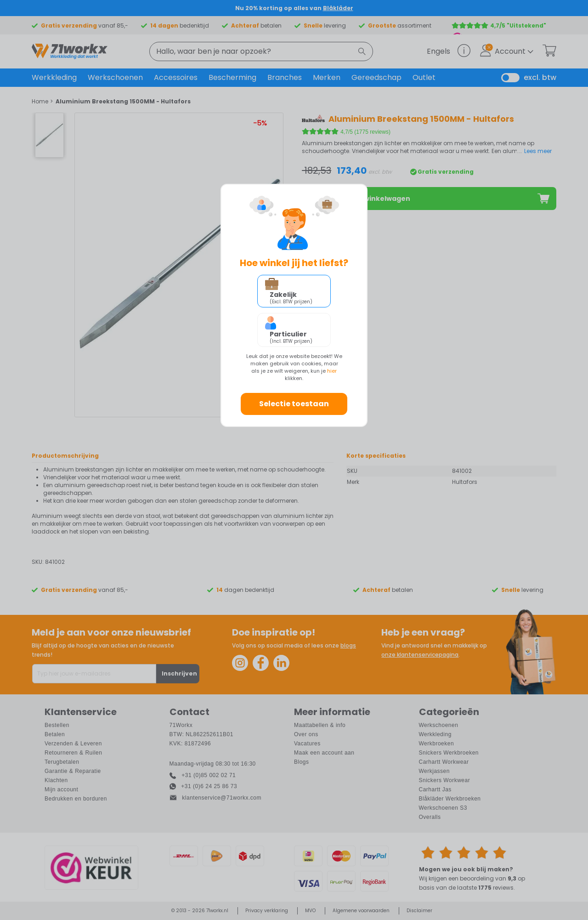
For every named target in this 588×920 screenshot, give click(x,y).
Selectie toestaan (294, 404)
